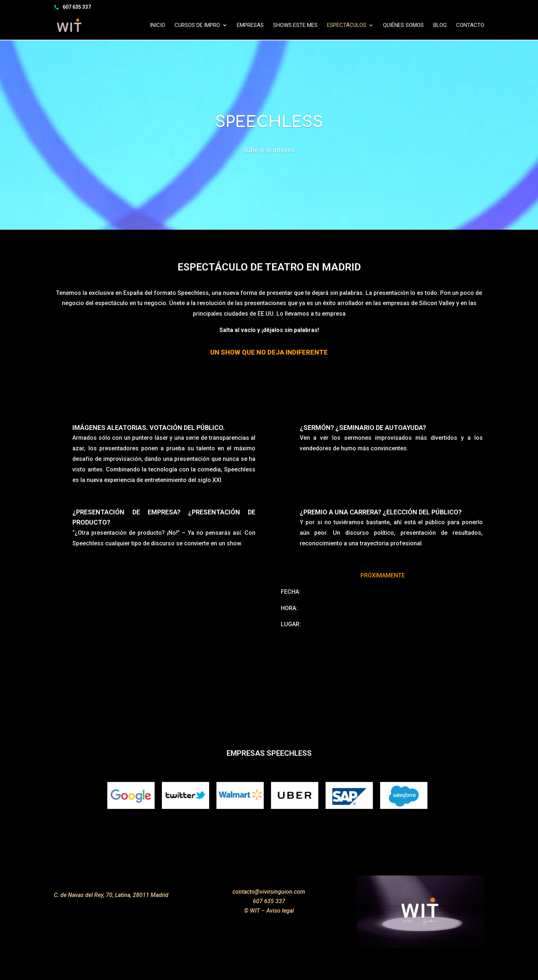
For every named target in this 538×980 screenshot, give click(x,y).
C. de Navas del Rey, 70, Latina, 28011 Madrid (111, 895)
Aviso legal (280, 911)
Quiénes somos (403, 26)
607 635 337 (77, 7)
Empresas (250, 26)
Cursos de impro (197, 26)
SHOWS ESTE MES (295, 26)
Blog (440, 26)
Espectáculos (347, 26)
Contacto (470, 26)
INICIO (158, 26)
